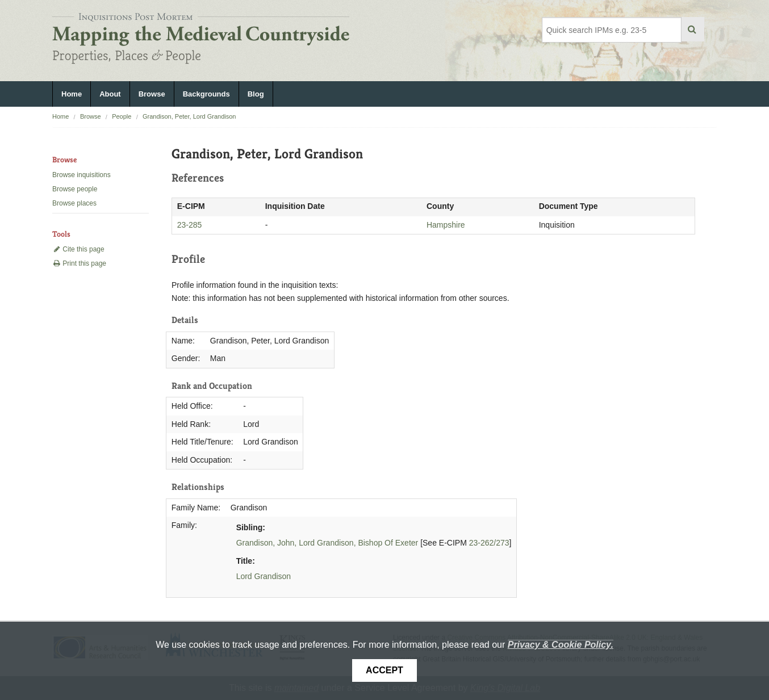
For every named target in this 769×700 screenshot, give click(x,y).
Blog (256, 94)
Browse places (74, 203)
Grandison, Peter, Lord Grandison (189, 116)
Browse (152, 94)
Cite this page (78, 249)
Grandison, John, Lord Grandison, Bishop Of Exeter (327, 543)
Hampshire (446, 225)
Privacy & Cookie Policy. (561, 645)
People (122, 116)
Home (72, 94)
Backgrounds (206, 94)
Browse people (75, 189)
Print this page (79, 263)
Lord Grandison (264, 576)
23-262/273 (489, 543)
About (110, 94)
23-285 (190, 225)
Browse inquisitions (82, 175)
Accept (384, 670)
